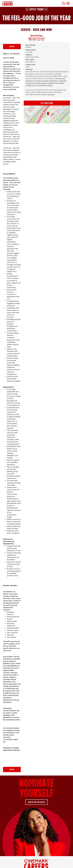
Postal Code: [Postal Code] (30, 64)
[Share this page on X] (39, 39)
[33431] (28, 67)
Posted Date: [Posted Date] (31, 50)
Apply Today (36, 9)
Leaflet (53, 123)
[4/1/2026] (29, 52)
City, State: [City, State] (30, 60)
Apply (12, 46)
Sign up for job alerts (36, 802)
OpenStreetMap (60, 123)
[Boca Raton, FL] (31, 62)
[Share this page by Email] (30, 39)
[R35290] (28, 47)
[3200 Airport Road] (32, 57)
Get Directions (47, 103)
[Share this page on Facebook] (43, 39)
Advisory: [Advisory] (29, 69)
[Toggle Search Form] (63, 3)
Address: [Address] (29, 55)
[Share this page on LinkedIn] (34, 39)
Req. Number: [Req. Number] (31, 45)
